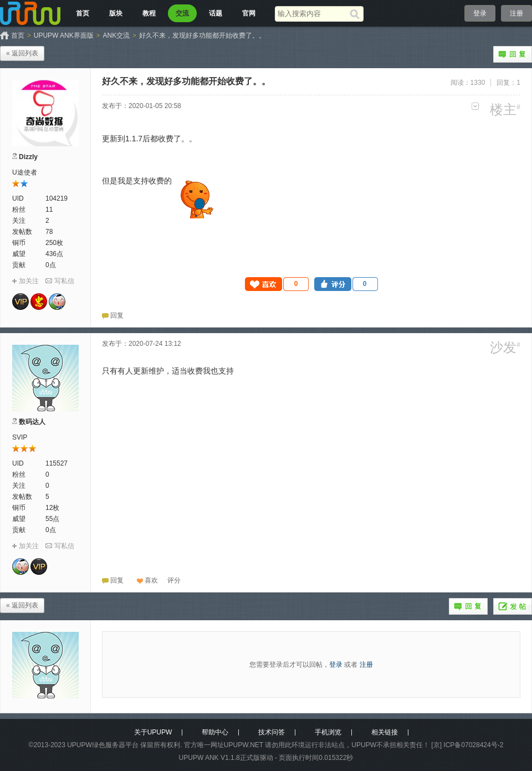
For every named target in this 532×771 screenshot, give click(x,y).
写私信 (64, 281)
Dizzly (28, 157)
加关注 (29, 281)
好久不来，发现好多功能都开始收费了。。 (202, 35)
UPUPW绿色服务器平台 (103, 745)
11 (49, 210)
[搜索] (357, 14)
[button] (277, 284)
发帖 (513, 606)
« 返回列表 (22, 53)
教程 (149, 13)
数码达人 (32, 422)
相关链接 (385, 732)
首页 (83, 13)
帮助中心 (215, 732)
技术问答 (272, 732)
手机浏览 (328, 732)
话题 (216, 13)
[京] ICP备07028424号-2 (467, 745)
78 (49, 232)
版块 (116, 13)
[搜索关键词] (312, 14)
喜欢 (151, 580)
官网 (249, 13)
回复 (513, 54)
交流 (182, 13)
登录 (480, 13)
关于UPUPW (153, 732)
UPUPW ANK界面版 (64, 35)
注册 (516, 13)
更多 (475, 106)
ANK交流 (117, 35)
